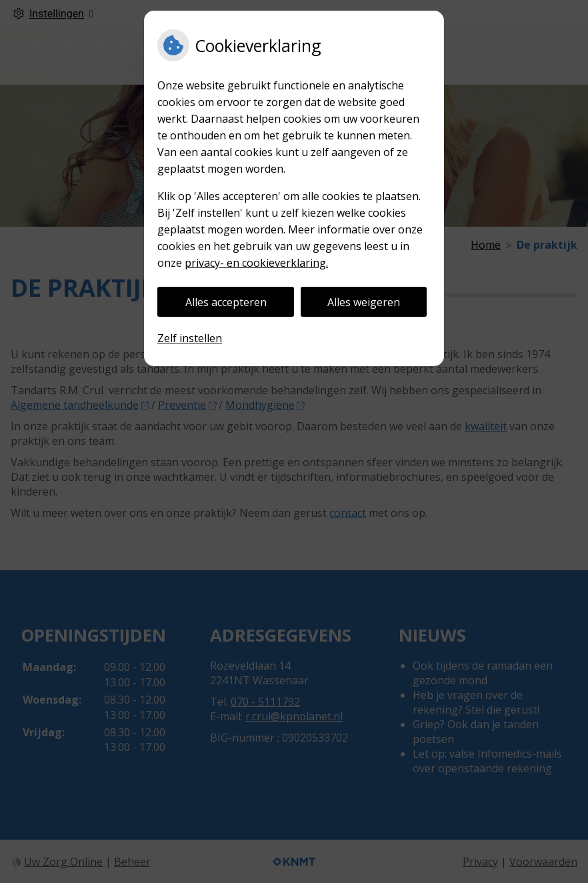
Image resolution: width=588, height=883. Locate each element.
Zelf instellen (190, 338)
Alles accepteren (226, 302)
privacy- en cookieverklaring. (256, 263)
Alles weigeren (364, 302)
